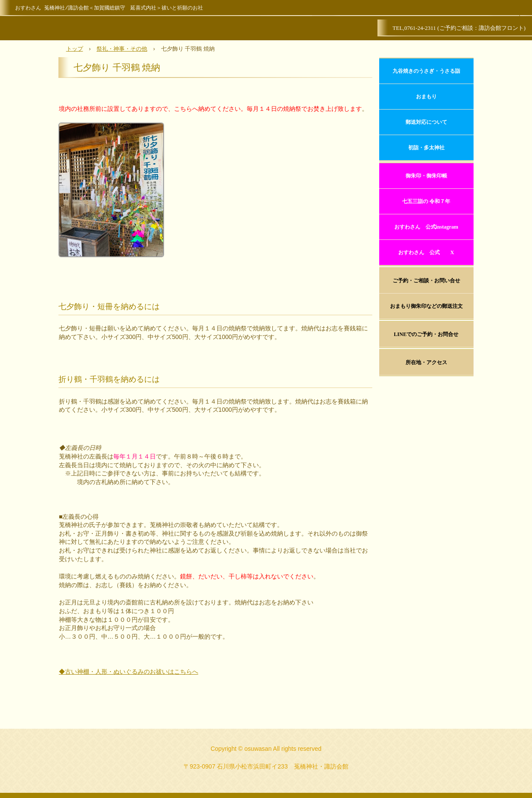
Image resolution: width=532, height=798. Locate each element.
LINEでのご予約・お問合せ (426, 334)
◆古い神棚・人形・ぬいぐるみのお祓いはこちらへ (129, 672)
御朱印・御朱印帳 (426, 176)
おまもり (426, 97)
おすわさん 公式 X (426, 252)
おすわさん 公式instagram (426, 227)
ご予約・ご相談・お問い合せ (426, 281)
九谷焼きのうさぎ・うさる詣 (426, 71)
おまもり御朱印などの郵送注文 (426, 306)
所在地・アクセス (426, 362)
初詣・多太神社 (426, 148)
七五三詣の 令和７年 (426, 201)
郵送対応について (426, 122)
